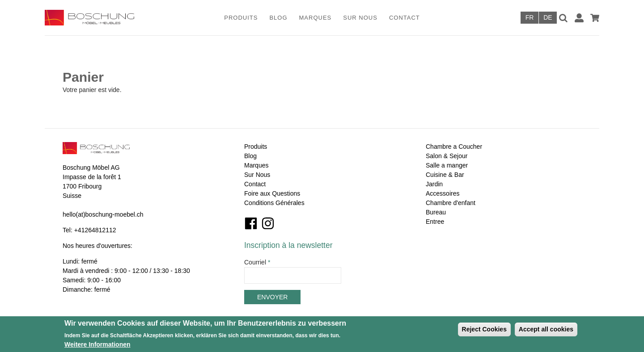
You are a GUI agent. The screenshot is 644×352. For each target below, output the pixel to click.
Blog (278, 18)
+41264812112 (95, 230)
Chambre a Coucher (454, 147)
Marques (316, 18)
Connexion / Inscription (579, 18)
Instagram (268, 223)
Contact (405, 18)
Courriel (257, 262)
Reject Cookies (484, 329)
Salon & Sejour (447, 156)
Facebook (251, 223)
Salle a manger (447, 165)
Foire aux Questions (272, 193)
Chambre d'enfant (451, 203)
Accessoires (443, 193)
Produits (241, 18)
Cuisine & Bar (445, 175)
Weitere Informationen (97, 344)
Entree (435, 222)
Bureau (436, 212)
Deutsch (548, 18)
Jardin (434, 184)
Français (530, 18)
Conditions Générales (274, 203)
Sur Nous (360, 18)
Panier (595, 18)
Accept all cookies (546, 329)
